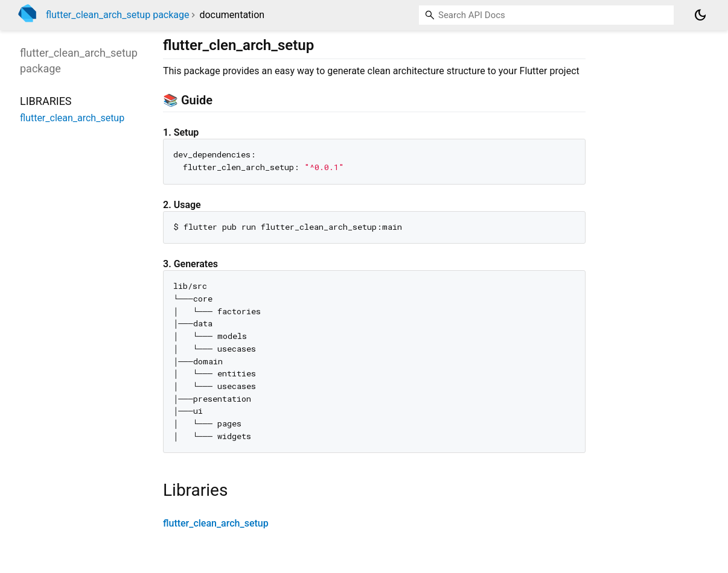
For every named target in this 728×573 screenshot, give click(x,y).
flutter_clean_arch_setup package (117, 15)
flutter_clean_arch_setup (216, 523)
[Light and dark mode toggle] (700, 15)
